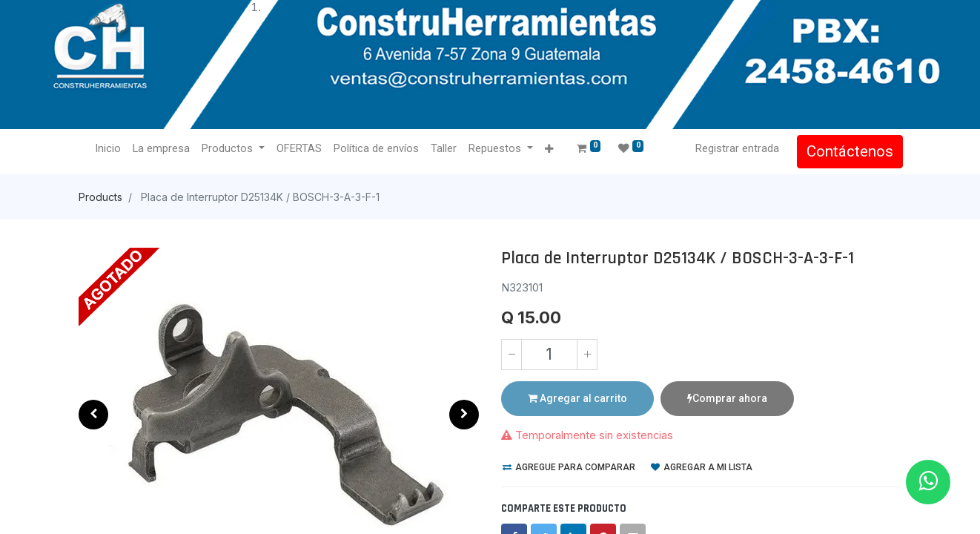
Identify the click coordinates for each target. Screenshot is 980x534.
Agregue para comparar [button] (569, 467)
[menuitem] (109, 149)
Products (100, 197)
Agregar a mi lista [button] (702, 467)
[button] (550, 149)
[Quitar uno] (511, 355)
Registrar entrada (736, 148)
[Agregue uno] (587, 355)
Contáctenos (848, 151)
